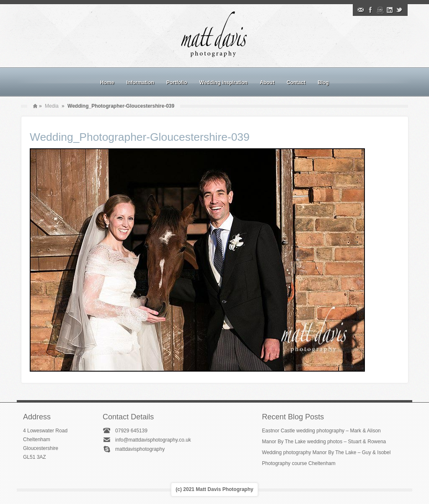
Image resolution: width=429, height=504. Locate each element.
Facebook (370, 10)
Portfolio (177, 83)
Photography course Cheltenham (298, 463)
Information (140, 83)
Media (52, 106)
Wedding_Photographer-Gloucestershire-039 (140, 137)
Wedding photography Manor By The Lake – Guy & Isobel (326, 452)
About (267, 83)
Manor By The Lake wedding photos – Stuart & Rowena (324, 442)
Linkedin (390, 10)
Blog (323, 83)
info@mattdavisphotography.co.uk (153, 440)
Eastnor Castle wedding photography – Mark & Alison (321, 431)
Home (107, 83)
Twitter (399, 10)
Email (361, 10)
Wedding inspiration (224, 83)
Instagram (380, 10)
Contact (296, 83)
